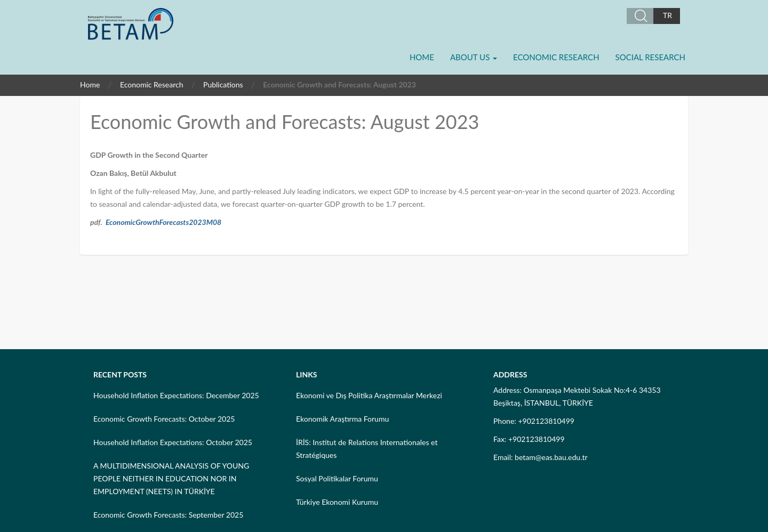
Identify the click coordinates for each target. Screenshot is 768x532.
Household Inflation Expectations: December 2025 (176, 395)
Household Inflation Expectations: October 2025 (173, 442)
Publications (223, 84)
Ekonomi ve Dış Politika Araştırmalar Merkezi (369, 395)
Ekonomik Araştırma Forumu (342, 419)
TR (667, 15)
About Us (474, 57)
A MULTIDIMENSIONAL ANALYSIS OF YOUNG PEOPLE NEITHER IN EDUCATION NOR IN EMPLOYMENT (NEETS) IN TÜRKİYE (171, 478)
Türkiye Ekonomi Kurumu (337, 502)
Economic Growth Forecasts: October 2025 (164, 419)
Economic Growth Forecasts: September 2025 (168, 515)
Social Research (650, 57)
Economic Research (556, 57)
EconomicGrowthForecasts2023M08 (163, 222)
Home (422, 57)
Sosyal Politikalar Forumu (337, 478)
